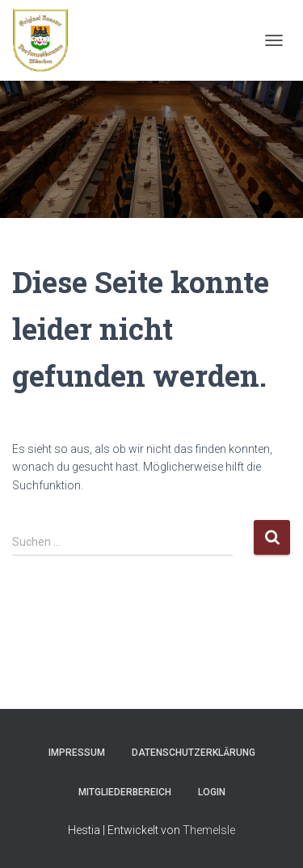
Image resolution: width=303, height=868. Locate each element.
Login (212, 792)
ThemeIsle (209, 830)
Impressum (77, 753)
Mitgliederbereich (125, 792)
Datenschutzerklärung (194, 753)
